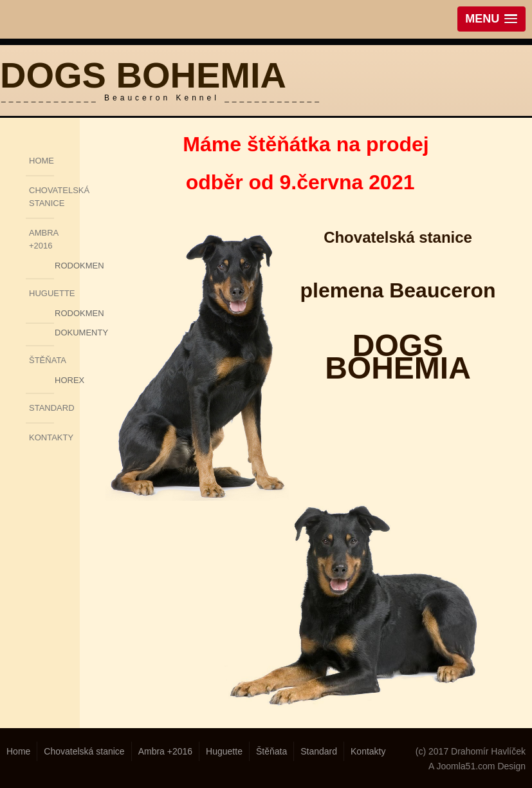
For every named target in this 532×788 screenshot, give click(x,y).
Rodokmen (64, 266)
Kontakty (41, 437)
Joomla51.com (465, 766)
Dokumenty (64, 333)
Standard (41, 408)
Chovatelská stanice (41, 197)
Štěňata (41, 360)
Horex (64, 380)
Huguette (41, 293)
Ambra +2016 (41, 239)
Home (41, 161)
